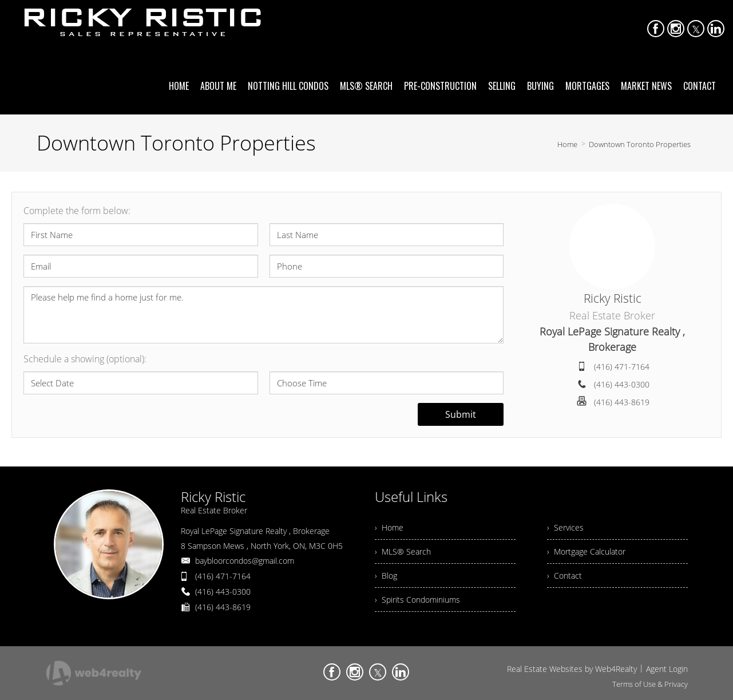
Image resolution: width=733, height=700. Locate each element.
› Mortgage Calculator (586, 551)
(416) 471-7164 (622, 367)
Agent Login (667, 669)
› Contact (564, 576)
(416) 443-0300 (622, 384)
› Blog (386, 576)
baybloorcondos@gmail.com (245, 561)
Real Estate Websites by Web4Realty (572, 669)
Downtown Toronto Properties (640, 144)
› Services (565, 527)
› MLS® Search (403, 551)
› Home (389, 527)
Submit (461, 414)
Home (567, 144)
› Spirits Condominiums (417, 600)
